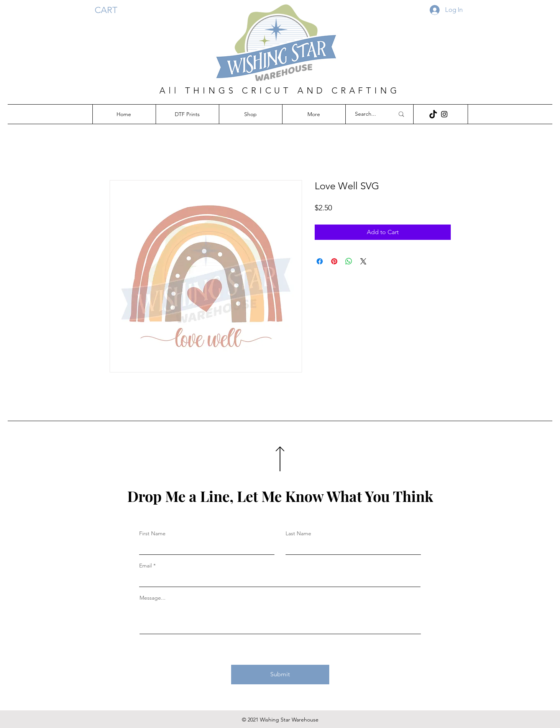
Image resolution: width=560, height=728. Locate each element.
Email (145, 566)
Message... (153, 598)
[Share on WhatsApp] (349, 261)
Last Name (298, 533)
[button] (112, 10)
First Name (152, 533)
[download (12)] (433, 114)
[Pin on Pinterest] (334, 261)
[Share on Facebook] (320, 261)
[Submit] (280, 675)
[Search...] (369, 114)
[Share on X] (363, 261)
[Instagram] (444, 114)
